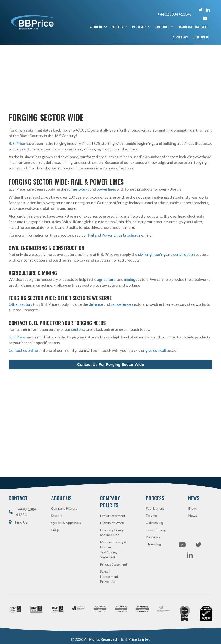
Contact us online (23, 350)
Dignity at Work (112, 523)
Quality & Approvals (66, 523)
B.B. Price (17, 143)
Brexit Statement (113, 515)
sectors (78, 329)
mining (130, 279)
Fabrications (155, 508)
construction (184, 254)
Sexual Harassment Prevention (109, 576)
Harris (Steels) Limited (194, 27)
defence (96, 304)
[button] (105, 27)
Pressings (153, 537)
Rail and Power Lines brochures (114, 235)
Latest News (179, 37)
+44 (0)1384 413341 (178, 14)
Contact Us (202, 37)
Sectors (117, 27)
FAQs (55, 530)
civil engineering (152, 254)
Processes (139, 27)
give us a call (156, 350)
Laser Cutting (156, 530)
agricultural (107, 279)
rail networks (78, 189)
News (193, 515)
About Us (96, 27)
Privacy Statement (114, 564)
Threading (153, 544)
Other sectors (20, 304)
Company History (64, 508)
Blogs (193, 508)
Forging (151, 515)
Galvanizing (154, 523)
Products (162, 27)
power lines (106, 189)
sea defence (121, 304)
